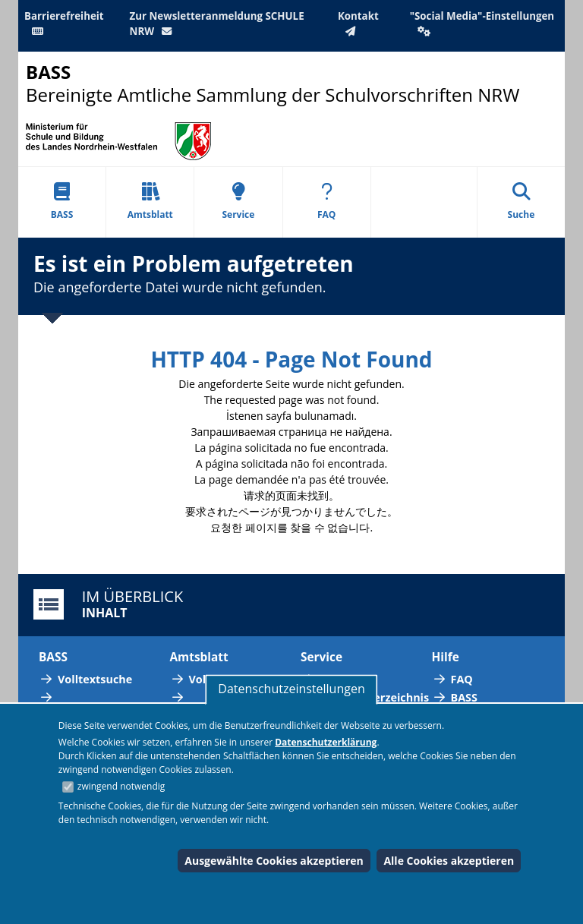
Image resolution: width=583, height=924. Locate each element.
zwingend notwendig (121, 786)
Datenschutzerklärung (326, 742)
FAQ (326, 202)
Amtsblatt (150, 202)
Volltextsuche (95, 679)
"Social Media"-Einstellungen (482, 23)
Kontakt (358, 23)
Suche (522, 202)
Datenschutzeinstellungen (291, 689)
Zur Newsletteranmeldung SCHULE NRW (217, 24)
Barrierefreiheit (64, 23)
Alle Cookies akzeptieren (449, 861)
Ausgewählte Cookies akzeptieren (274, 861)
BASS (62, 202)
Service (238, 202)
